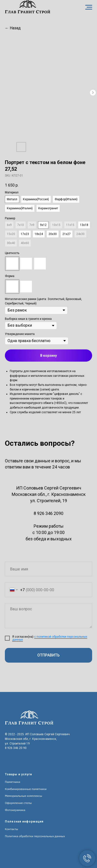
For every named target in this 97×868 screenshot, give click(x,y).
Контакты (11, 829)
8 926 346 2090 (48, 513)
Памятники (13, 782)
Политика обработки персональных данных (35, 836)
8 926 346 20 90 (16, 748)
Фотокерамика (15, 810)
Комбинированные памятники (26, 789)
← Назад (13, 28)
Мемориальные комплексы (24, 796)
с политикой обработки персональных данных (50, 638)
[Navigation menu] (89, 7)
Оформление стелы (18, 803)
